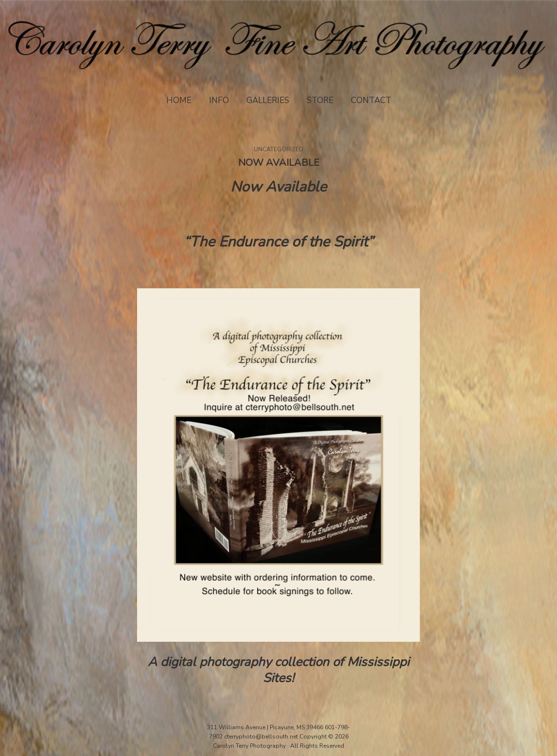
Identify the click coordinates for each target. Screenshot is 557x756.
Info (219, 100)
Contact (371, 100)
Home (179, 100)
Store (320, 100)
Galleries (268, 100)
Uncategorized (278, 149)
